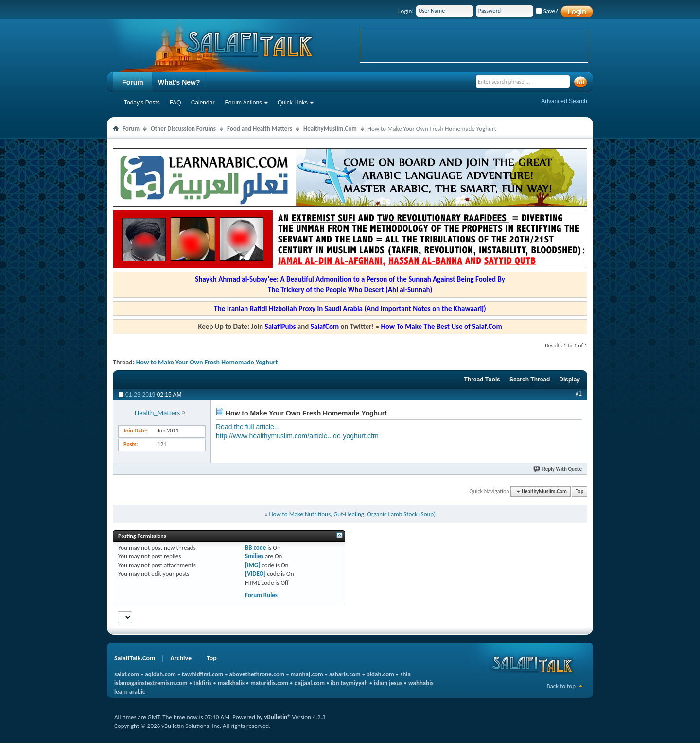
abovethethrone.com (257, 674)
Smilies (254, 556)
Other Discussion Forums (183, 129)
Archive (181, 658)
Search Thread (530, 380)
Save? (547, 11)
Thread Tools (482, 380)
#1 (579, 394)
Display (569, 380)
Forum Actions (243, 103)
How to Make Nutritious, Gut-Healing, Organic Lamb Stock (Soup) (352, 514)
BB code (255, 547)
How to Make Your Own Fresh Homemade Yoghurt (207, 362)
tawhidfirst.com (202, 674)
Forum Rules (261, 595)
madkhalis (231, 683)
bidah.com (380, 674)
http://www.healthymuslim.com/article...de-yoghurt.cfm (297, 436)
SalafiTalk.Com (135, 658)
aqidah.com (160, 674)
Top (579, 492)
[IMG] (253, 565)
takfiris (202, 683)
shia (405, 674)
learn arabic (130, 692)
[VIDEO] (255, 574)
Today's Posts (142, 103)
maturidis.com (269, 683)
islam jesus (388, 683)
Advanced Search (564, 101)
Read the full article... (248, 427)
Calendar (203, 103)
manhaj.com (307, 674)
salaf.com (127, 674)
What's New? (179, 82)
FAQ (175, 103)
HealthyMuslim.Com (330, 129)
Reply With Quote (558, 469)
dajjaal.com (310, 683)
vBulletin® (277, 717)
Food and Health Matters (260, 129)
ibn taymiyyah (349, 683)
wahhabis (421, 683)
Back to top (561, 686)
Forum (133, 82)
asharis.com (345, 674)
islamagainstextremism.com (151, 683)
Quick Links (293, 103)
